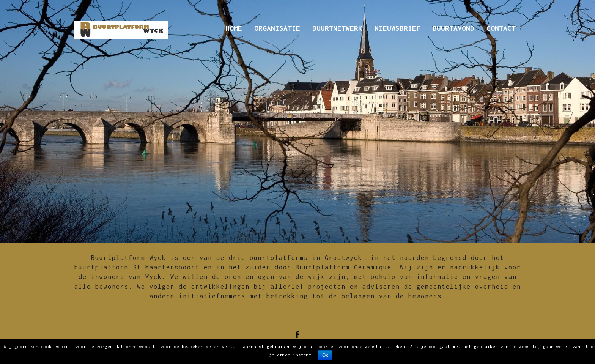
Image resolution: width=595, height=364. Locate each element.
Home (234, 28)
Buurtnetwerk (337, 28)
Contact (501, 28)
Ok (325, 355)
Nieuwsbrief (397, 28)
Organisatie (277, 28)
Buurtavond (453, 28)
